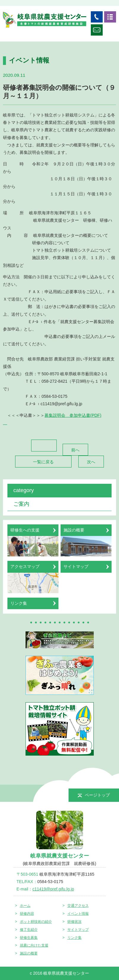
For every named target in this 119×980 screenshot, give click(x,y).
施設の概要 (29, 953)
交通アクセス (78, 906)
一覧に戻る (43, 462)
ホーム (25, 906)
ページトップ (94, 795)
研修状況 (74, 922)
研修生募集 (29, 938)
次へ (91, 462)
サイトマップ (78, 930)
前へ (75, 450)
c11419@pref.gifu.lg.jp (53, 889)
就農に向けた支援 (34, 945)
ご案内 (21, 504)
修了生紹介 (29, 930)
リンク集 (74, 938)
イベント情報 (78, 914)
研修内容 (27, 914)
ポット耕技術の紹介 (36, 922)
